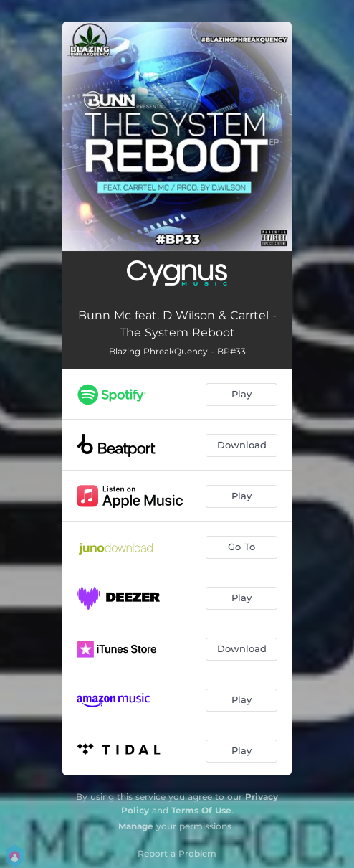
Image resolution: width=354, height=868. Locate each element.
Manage (136, 826)
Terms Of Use (201, 810)
